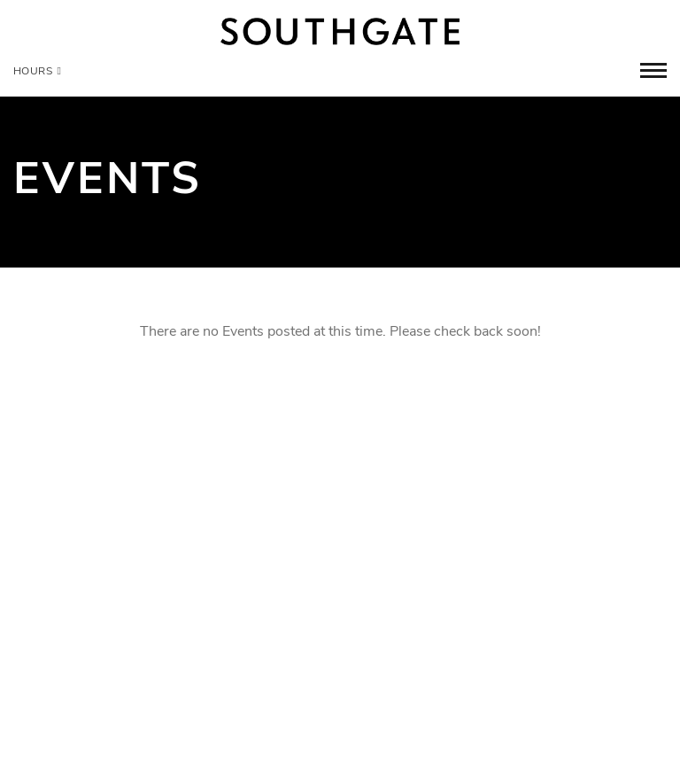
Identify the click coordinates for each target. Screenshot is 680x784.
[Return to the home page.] (340, 31)
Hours (37, 71)
